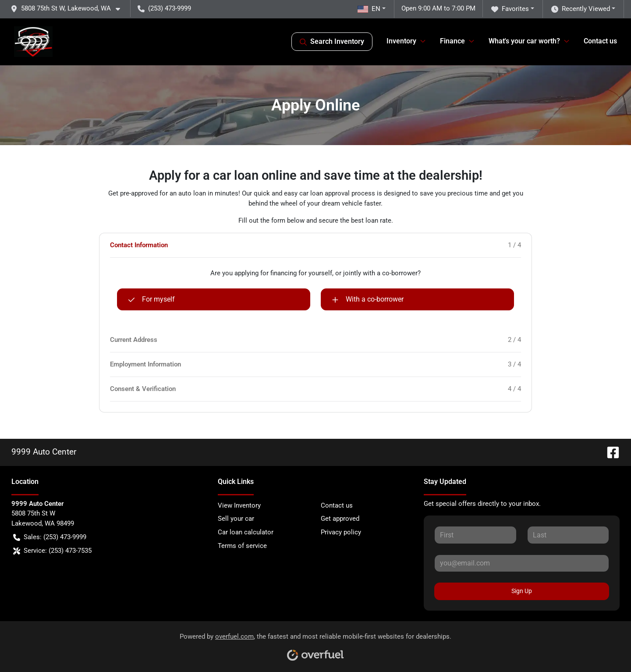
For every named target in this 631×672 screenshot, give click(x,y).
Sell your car (236, 519)
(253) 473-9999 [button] (164, 8)
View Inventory (239, 505)
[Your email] (522, 563)
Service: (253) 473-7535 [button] (52, 551)
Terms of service (242, 546)
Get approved (340, 519)
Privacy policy (341, 532)
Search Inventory (332, 42)
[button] (69, 9)
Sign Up (522, 591)
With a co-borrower (368, 299)
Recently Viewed (581, 9)
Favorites (510, 9)
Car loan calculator (246, 532)
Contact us (600, 41)
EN (369, 9)
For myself (151, 299)
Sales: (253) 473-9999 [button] (50, 537)
